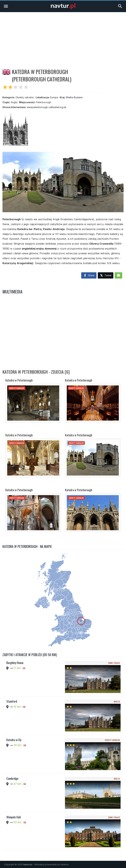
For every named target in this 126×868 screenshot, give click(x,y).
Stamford (12, 701)
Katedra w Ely (14, 740)
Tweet (106, 275)
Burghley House (15, 663)
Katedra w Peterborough (19, 380)
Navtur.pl (28, 864)
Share (89, 276)
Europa (54, 97)
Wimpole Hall (14, 817)
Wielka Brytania (74, 97)
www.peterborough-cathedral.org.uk (47, 107)
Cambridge (12, 778)
